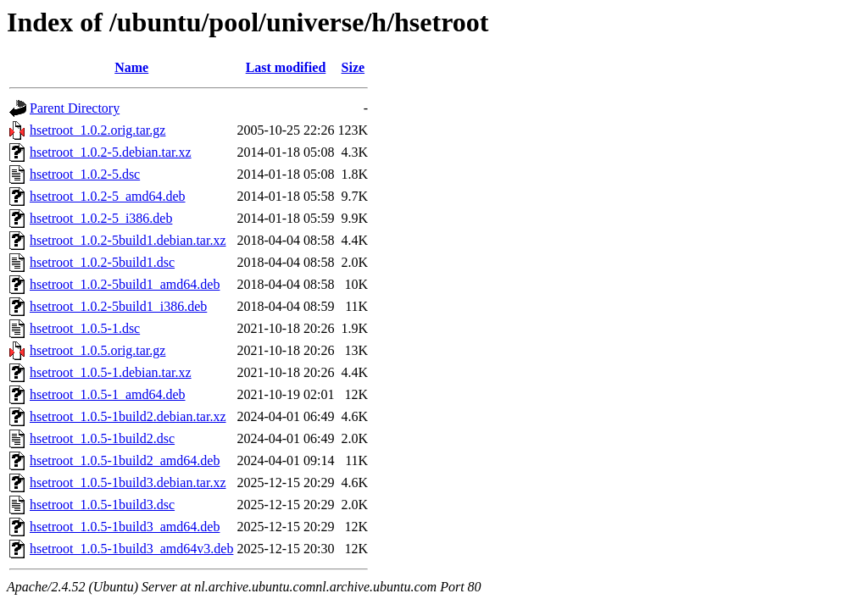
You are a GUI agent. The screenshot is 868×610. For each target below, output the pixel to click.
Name (131, 67)
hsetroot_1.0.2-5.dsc (85, 174)
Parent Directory (75, 108)
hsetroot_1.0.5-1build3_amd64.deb (125, 527)
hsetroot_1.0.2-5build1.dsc (102, 262)
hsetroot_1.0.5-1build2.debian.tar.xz (128, 416)
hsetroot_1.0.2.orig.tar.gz (97, 130)
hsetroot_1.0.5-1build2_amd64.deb (125, 460)
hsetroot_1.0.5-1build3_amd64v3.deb (131, 549)
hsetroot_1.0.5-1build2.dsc (102, 438)
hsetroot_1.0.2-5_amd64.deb (108, 196)
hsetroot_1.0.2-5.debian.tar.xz (111, 152)
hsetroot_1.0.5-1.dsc (85, 328)
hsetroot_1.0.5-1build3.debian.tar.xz (128, 482)
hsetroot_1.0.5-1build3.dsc (102, 505)
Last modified (286, 67)
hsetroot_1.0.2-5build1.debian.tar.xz (128, 240)
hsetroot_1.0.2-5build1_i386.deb (118, 306)
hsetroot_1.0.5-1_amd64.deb (108, 394)
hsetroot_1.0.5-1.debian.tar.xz (111, 372)
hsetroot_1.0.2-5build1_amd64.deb (125, 284)
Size (353, 67)
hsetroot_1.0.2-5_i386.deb (101, 218)
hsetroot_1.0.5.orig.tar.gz (97, 350)
